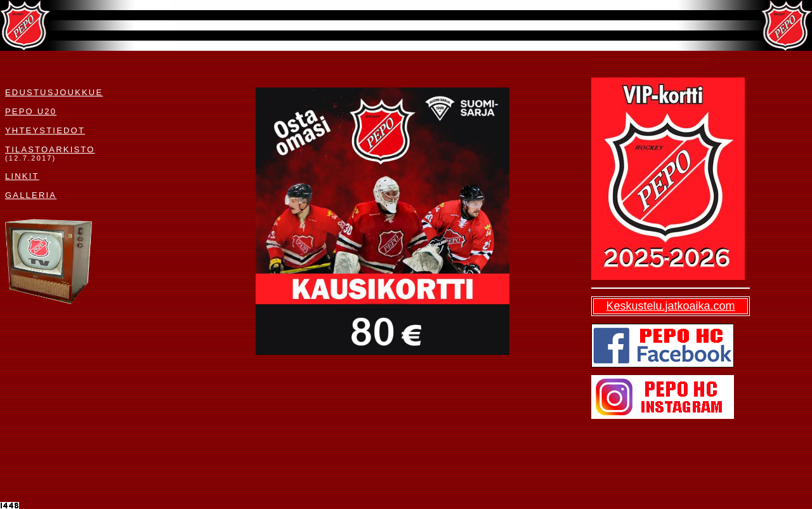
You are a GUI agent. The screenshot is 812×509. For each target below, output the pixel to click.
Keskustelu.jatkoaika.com (670, 306)
